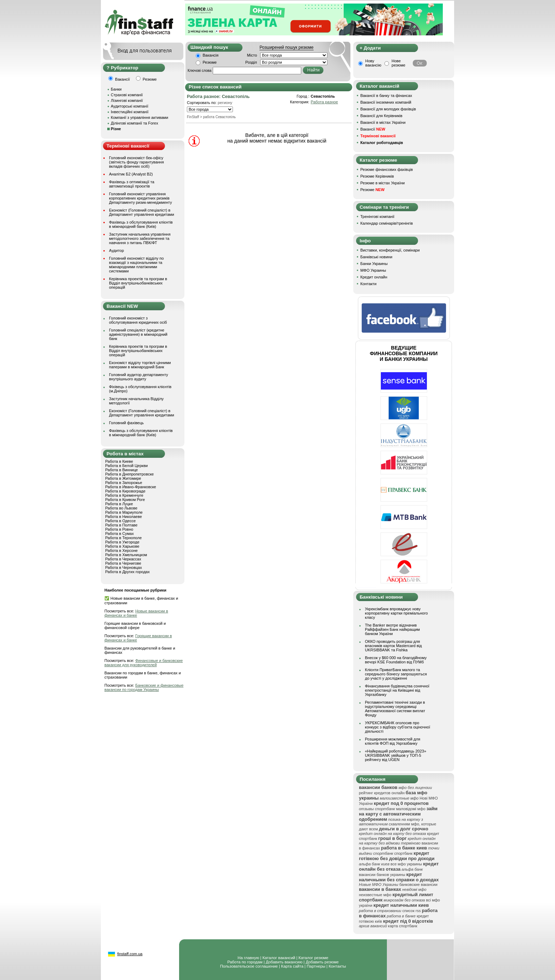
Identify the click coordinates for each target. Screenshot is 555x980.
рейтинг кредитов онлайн (382, 793)
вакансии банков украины (382, 875)
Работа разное (324, 102)
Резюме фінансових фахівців (387, 169)
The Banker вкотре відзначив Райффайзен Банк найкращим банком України (392, 629)
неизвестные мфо (375, 895)
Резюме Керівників (377, 176)
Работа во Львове (121, 508)
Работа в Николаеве (124, 517)
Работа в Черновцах (124, 567)
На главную (248, 958)
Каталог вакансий (279, 958)
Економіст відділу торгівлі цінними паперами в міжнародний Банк (140, 365)
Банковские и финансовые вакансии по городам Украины (144, 687)
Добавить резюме (322, 962)
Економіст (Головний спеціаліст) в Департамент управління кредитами (142, 212)
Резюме (210, 62)
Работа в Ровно (119, 529)
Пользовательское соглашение (249, 966)
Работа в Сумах (119, 534)
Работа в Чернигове (123, 563)
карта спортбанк (403, 926)
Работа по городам (245, 962)
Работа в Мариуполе (124, 512)
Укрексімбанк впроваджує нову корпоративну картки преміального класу (396, 613)
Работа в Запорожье (124, 483)
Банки (116, 89)
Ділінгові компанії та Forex (135, 123)
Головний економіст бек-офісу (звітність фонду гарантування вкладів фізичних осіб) (136, 162)
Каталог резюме (313, 958)
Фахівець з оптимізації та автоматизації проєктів (132, 184)
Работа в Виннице (121, 470)
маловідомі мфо (411, 809)
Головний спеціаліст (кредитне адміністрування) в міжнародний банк (138, 334)
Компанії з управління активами (139, 117)
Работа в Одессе (120, 521)
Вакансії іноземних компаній (386, 102)
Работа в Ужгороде (122, 542)
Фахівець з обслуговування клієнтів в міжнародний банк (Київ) (141, 224)
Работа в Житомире (123, 478)
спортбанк (404, 853)
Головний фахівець (126, 423)
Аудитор (116, 250)
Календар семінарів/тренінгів (387, 223)
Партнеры (316, 966)
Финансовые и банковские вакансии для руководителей (144, 663)
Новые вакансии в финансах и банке (136, 613)
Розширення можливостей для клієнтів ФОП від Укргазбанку (393, 741)
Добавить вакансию (284, 962)
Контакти (368, 284)
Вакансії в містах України (383, 122)
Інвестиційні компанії (130, 112)
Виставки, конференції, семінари (390, 250)
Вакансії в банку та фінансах (386, 96)
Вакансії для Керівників (381, 116)
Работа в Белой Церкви (126, 466)
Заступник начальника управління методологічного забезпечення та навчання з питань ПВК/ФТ (140, 238)
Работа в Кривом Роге (125, 500)
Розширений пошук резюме (286, 47)
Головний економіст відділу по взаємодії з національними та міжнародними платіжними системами (136, 265)
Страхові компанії (127, 95)
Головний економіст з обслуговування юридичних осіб (138, 320)
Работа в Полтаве (121, 525)
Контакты (337, 966)
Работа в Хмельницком (126, 555)
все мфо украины (406, 864)
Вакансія (211, 55)
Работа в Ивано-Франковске (131, 487)
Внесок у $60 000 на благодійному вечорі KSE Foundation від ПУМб (396, 660)
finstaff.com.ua (130, 954)
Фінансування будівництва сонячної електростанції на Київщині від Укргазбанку (397, 690)
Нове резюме (398, 63)
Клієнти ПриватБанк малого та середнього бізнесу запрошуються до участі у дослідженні (396, 674)
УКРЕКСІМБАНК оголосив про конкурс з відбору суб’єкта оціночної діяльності (397, 727)
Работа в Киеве (119, 461)
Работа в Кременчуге (124, 495)
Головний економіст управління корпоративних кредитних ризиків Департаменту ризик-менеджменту (141, 198)
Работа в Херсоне (121, 550)
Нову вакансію (373, 63)
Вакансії (373, 129)
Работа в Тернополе (123, 538)
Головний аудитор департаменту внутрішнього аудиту (139, 377)
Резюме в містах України (382, 183)
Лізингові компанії (127, 100)
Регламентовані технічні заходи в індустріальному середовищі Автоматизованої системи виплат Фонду (395, 709)
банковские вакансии (418, 884)
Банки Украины (374, 264)
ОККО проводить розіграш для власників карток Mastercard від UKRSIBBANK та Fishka (393, 646)
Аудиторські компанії (130, 106)
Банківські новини (376, 257)
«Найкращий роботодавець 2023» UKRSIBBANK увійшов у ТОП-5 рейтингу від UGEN (396, 755)
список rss (412, 911)
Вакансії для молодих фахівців (388, 109)
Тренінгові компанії (377, 217)
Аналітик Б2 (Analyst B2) (131, 174)
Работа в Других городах (127, 572)
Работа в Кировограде (125, 491)
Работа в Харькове (122, 546)
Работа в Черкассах (123, 559)
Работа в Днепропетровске (129, 474)
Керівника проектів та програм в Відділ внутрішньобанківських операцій (138, 283)
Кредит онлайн (374, 277)
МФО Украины (373, 270)
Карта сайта (292, 966)
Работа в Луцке (119, 504)
